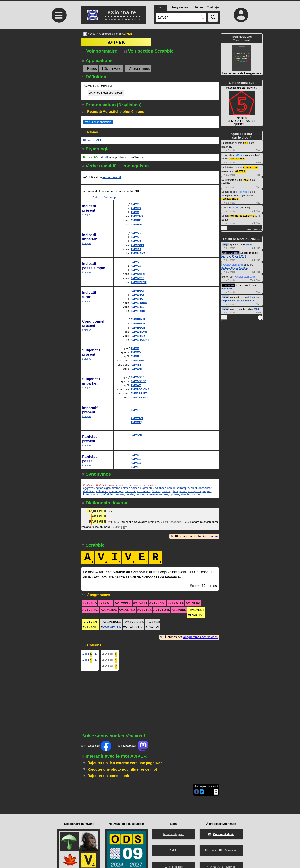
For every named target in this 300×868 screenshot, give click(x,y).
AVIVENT (137, 225)
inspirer (207, 491)
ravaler (130, 494)
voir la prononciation (98, 122)
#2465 (249, 243)
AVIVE (135, 204)
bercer (171, 488)
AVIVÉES (137, 467)
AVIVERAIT (138, 328)
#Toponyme (242, 191)
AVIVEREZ (137, 307)
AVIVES (136, 208)
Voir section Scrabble (149, 51)
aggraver (89, 488)
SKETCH (240, 170)
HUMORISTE (250, 167)
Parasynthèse (92, 157)
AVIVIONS (137, 245)
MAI (246, 143)
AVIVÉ (135, 455)
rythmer (174, 494)
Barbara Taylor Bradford (235, 267)
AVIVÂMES (138, 274)
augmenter (147, 488)
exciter (166, 491)
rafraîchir (108, 494)
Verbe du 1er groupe (105, 197)
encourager (116, 491)
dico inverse (210, 536)
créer (194, 488)
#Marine (240, 155)
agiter (99, 488)
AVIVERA (137, 299)
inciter (183, 491)
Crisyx (225, 243)
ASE (246, 179)
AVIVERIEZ (138, 336)
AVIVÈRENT (138, 282)
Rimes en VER (92, 140)
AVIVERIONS (139, 332)
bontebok (227, 287)
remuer (164, 494)
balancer (160, 488)
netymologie (228, 284)
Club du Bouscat (230, 251)
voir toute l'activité (254, 228)
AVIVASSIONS (140, 389)
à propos (86, 215)
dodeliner (89, 491)
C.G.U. (174, 850)
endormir (130, 491)
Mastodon (231, 850)
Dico (93, 34)
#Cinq (236, 206)
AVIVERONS (139, 303)
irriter (86, 494)
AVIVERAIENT (140, 340)
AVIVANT (137, 435)
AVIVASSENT (139, 398)
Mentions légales (174, 834)
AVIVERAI (137, 291)
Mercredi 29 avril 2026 (234, 255)
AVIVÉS (136, 463)
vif (106, 157)
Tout (252, 210)
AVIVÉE (136, 459)
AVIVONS (137, 216)
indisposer (195, 491)
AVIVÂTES (137, 278)
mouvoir (96, 494)
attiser (135, 488)
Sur (96, 749)
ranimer (120, 494)
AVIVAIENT (138, 253)
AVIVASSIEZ (139, 393)
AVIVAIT (136, 241)
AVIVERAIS (138, 319)
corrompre (183, 488)
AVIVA (135, 270)
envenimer (144, 491)
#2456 (255, 307)
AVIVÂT (136, 385)
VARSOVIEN (112, 627)
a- (126, 157)
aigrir (107, 488)
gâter (175, 491)
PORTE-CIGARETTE (242, 214)
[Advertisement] (58, 65)
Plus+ (258, 150)
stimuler (185, 494)
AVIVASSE (137, 377)
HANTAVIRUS (230, 198)
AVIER (90, 655)
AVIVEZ (136, 220)
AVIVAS (136, 266)
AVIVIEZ (136, 249)
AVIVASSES (138, 381)
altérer (116, 488)
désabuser (205, 488)
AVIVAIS (136, 233)
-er (141, 157)
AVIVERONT (139, 311)
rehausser (152, 494)
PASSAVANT (237, 158)
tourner (196, 494)
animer (125, 488)
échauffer (102, 491)
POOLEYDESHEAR (232, 263)
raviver (140, 494)
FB (220, 850)
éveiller (156, 491)
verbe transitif (112, 177)
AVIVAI (135, 262)
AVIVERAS (138, 295)
